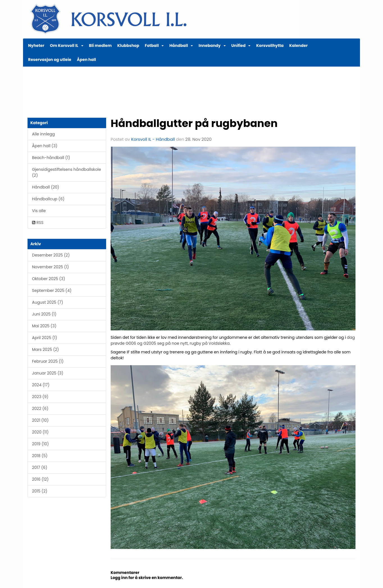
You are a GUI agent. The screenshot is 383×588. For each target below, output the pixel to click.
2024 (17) (41, 385)
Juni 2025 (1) (44, 314)
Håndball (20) (46, 187)
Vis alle (39, 211)
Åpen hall (86, 60)
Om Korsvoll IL (67, 46)
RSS (38, 223)
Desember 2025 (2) (51, 255)
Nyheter (36, 46)
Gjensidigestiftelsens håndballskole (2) (67, 172)
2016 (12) (40, 479)
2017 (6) (40, 467)
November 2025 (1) (50, 267)
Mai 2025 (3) (44, 326)
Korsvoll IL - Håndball (153, 139)
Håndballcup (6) (48, 199)
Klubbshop (128, 46)
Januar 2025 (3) (48, 373)
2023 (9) (40, 397)
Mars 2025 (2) (45, 349)
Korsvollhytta (270, 46)
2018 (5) (40, 456)
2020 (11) (40, 432)
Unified (241, 46)
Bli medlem (100, 46)
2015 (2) (40, 491)
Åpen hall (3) (45, 146)
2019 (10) (40, 444)
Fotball (154, 46)
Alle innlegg (43, 134)
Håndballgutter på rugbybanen (194, 123)
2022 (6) (40, 408)
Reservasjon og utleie (50, 60)
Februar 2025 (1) (48, 361)
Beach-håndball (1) (51, 158)
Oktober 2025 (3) (49, 279)
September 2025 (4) (52, 290)
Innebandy (212, 46)
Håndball (181, 46)
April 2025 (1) (45, 338)
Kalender (298, 46)
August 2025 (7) (48, 302)
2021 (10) (40, 420)
